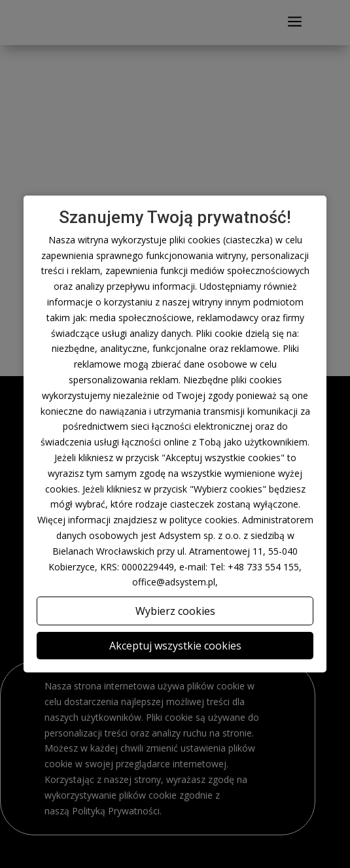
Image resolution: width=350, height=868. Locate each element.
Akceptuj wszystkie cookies (175, 646)
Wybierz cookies (175, 611)
